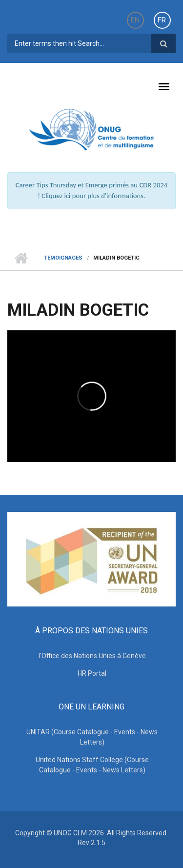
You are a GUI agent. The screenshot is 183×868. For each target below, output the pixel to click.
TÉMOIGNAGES (63, 258)
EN (135, 20)
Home (21, 258)
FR (162, 20)
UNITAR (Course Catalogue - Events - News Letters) (92, 737)
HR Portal (92, 673)
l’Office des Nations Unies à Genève (92, 656)
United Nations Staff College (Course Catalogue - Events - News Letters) (92, 765)
